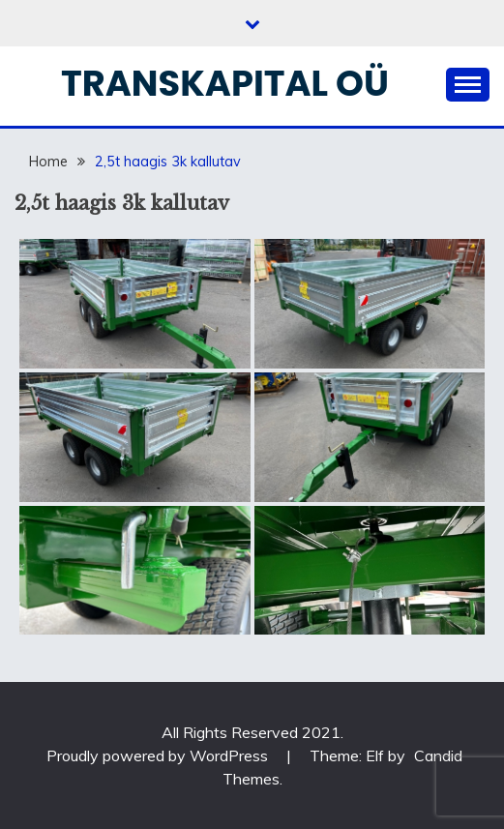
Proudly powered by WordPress (159, 755)
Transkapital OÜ (225, 83)
